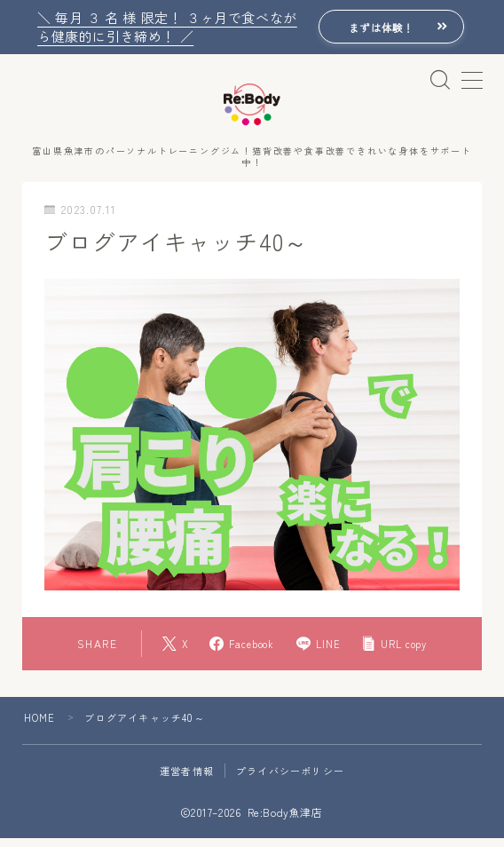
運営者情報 (187, 780)
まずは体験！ (375, 27)
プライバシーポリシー (290, 780)
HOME (40, 726)
